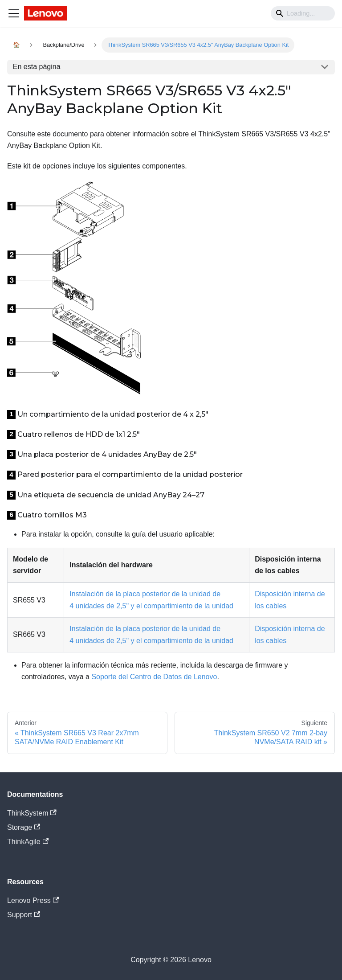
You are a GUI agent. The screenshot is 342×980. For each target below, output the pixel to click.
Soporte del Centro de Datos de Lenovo (154, 677)
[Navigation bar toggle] (14, 13)
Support (24, 915)
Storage (24, 827)
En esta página (37, 67)
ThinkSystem (32, 813)
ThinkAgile (28, 842)
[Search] (303, 13)
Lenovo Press (33, 900)
